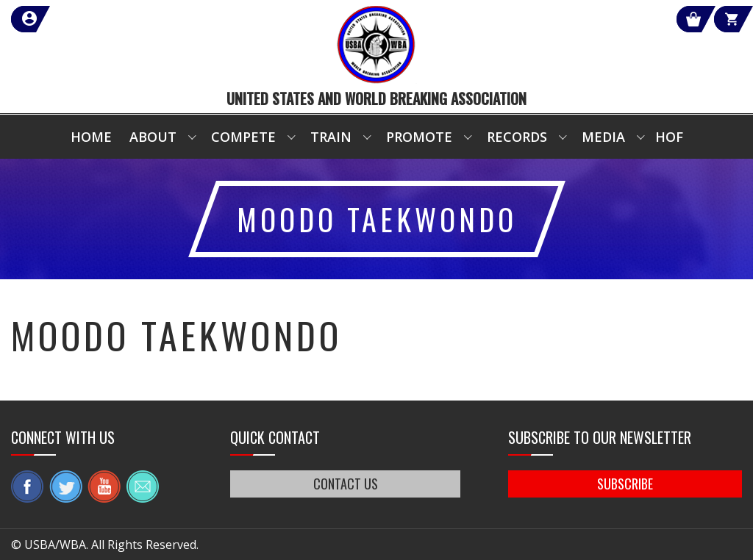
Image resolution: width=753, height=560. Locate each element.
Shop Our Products (585, 19)
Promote (419, 137)
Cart (715, 19)
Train (331, 137)
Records (517, 137)
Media (603, 137)
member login (83, 19)
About (153, 137)
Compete (243, 137)
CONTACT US (346, 484)
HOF (669, 137)
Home (91, 137)
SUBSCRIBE (625, 484)
